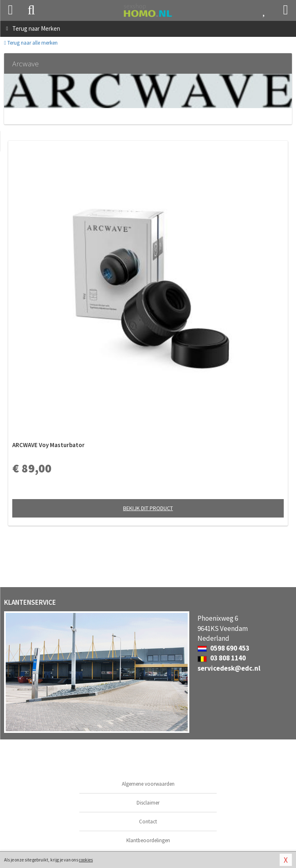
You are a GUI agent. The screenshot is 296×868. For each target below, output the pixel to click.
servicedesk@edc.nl (229, 668)
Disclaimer (148, 803)
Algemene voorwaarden (148, 784)
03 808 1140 (222, 658)
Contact (148, 822)
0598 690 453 (223, 648)
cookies (86, 860)
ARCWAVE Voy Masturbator (48, 445)
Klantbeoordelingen (148, 840)
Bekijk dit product (148, 508)
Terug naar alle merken (31, 43)
